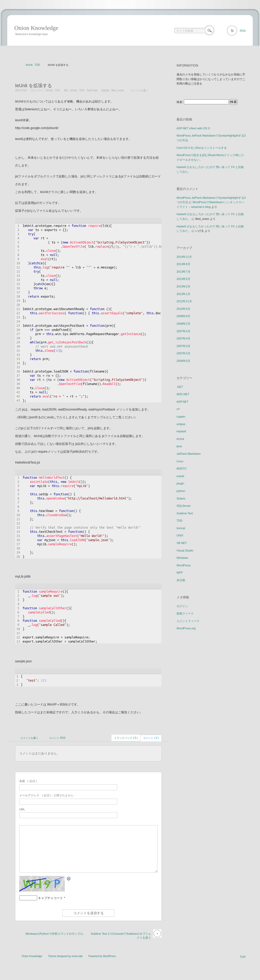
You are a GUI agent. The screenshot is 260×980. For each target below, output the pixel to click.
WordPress (184, 565)
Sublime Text (185, 513)
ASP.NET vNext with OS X (193, 128)
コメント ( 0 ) (151, 738)
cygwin (181, 417)
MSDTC (182, 469)
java (179, 446)
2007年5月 (183, 331)
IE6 (66, 90)
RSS (243, 31)
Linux (180, 461)
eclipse (181, 424)
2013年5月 (183, 279)
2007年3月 (183, 346)
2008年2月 (183, 324)
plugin (180, 483)
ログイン (182, 606)
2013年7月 (183, 272)
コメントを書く (139, 90)
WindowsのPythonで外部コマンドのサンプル (54, 934)
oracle (180, 476)
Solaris (181, 498)
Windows (182, 558)
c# (178, 409)
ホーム (17, 65)
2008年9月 (183, 316)
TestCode (92, 90)
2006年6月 (183, 361)
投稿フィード (185, 613)
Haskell (181, 431)
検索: (180, 102)
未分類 (181, 580)
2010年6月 (183, 309)
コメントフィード (188, 621)
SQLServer (184, 506)
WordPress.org (186, 628)
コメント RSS (57, 738)
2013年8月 (183, 264)
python (181, 491)
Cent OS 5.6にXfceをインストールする (202, 148)
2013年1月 (183, 294)
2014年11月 (184, 257)
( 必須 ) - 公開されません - (47, 795)
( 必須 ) (28, 781)
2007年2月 (183, 353)
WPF (180, 573)
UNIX (180, 535)
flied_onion (118, 90)
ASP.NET (183, 402)
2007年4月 (183, 338)
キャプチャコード (50, 898)
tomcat (181, 528)
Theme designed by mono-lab (65, 956)
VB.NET (182, 543)
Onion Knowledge (36, 28)
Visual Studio (185, 550)
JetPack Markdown (189, 454)
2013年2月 (183, 286)
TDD (37, 65)
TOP (243, 957)
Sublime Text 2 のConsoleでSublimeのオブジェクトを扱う (121, 936)
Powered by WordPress (102, 956)
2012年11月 (184, 301)
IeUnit (29, 65)
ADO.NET (183, 394)
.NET (180, 387)
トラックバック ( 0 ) (126, 738)
